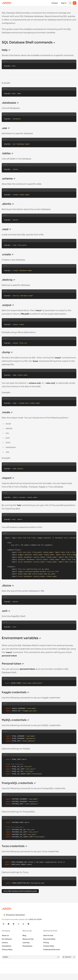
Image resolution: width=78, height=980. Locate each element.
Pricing (46, 943)
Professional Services (52, 950)
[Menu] (75, 3)
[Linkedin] (9, 924)
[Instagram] (23, 924)
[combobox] (29, 957)
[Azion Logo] (7, 3)
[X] (18, 924)
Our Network (7, 939)
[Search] (70, 3)
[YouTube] (14, 924)
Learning (26, 943)
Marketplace (27, 946)
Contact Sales (49, 946)
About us (5, 935)
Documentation (49, 939)
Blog (24, 935)
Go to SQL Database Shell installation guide (20, 891)
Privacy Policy (7, 950)
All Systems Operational (14, 915)
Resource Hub (28, 939)
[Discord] (28, 924)
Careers (5, 943)
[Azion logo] (39, 909)
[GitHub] (4, 924)
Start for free (48, 935)
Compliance (7, 946)
